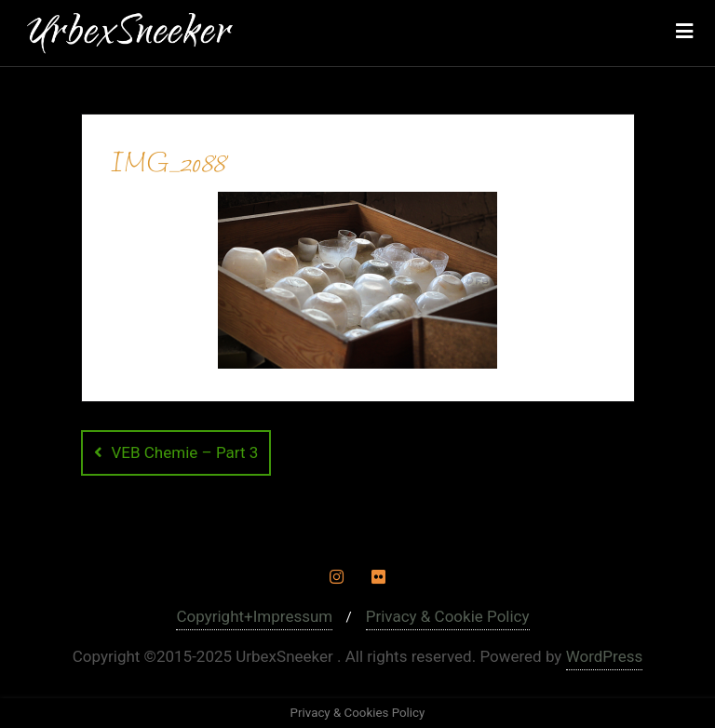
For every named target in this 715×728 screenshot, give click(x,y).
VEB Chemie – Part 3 (185, 452)
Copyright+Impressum (254, 616)
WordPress (605, 656)
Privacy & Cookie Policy (448, 616)
